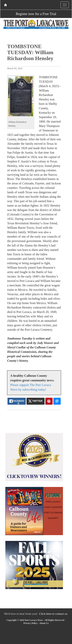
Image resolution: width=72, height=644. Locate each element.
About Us (44, 623)
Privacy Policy (31, 623)
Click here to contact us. (53, 614)
